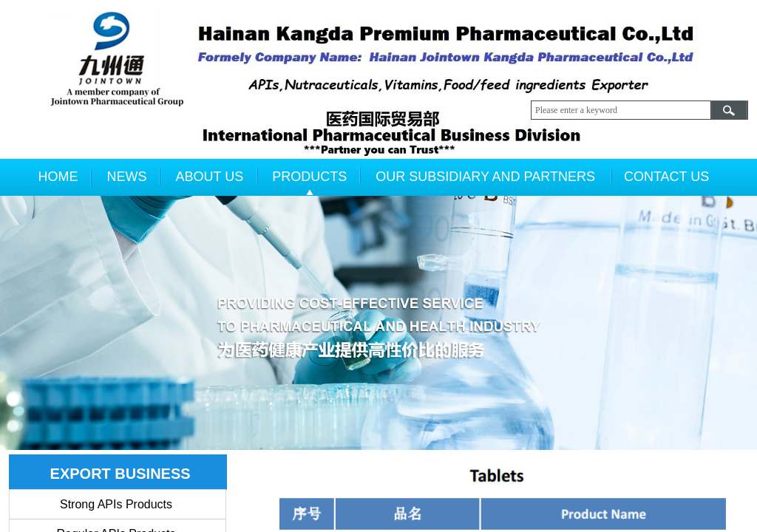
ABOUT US (210, 177)
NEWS (127, 177)
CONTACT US (666, 177)
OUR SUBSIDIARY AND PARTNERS (485, 177)
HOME (58, 177)
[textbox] (621, 110)
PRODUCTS (309, 177)
